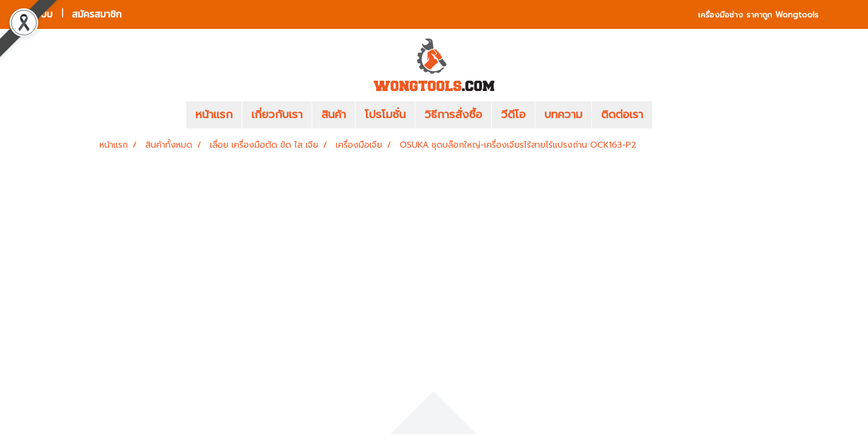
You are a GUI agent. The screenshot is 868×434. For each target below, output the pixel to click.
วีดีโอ (513, 115)
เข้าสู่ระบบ (33, 14)
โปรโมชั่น (385, 115)
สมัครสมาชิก (97, 14)
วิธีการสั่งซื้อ (453, 115)
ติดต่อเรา (622, 115)
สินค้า (334, 115)
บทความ (563, 115)
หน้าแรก (214, 115)
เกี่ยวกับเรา (277, 115)
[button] (670, 115)
